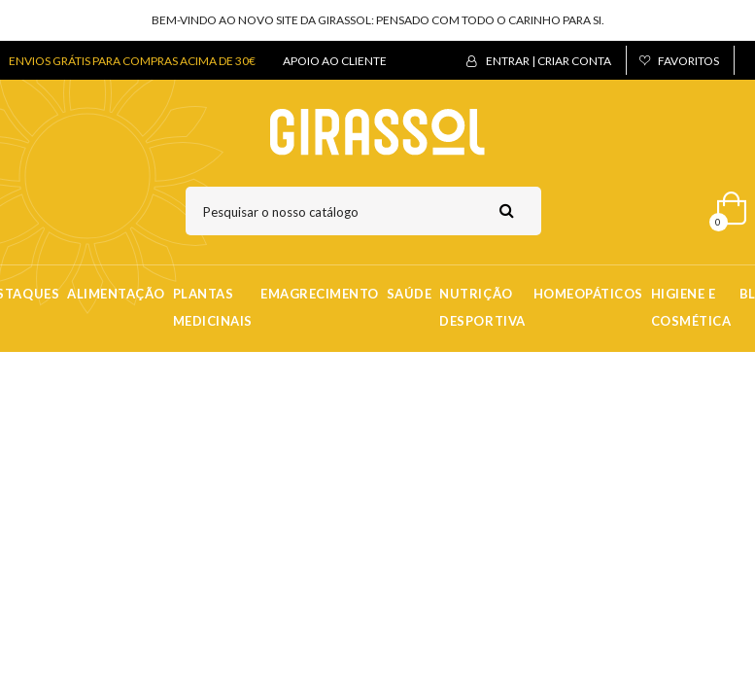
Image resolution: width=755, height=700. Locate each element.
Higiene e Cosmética (691, 307)
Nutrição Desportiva (482, 307)
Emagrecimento (320, 294)
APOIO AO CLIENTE (335, 61)
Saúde (410, 294)
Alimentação (116, 294)
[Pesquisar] (363, 211)
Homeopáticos (588, 294)
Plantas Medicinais (213, 307)
